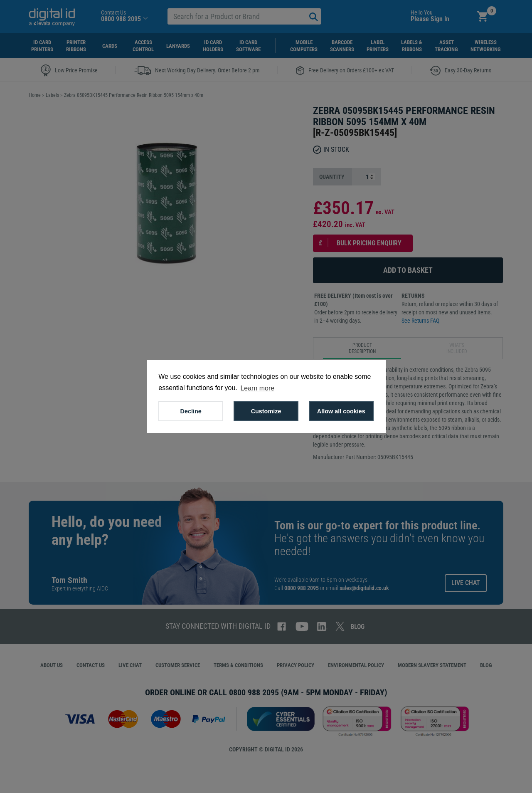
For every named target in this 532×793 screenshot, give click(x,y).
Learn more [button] (257, 388)
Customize (266, 411)
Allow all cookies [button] (341, 411)
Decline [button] (191, 411)
